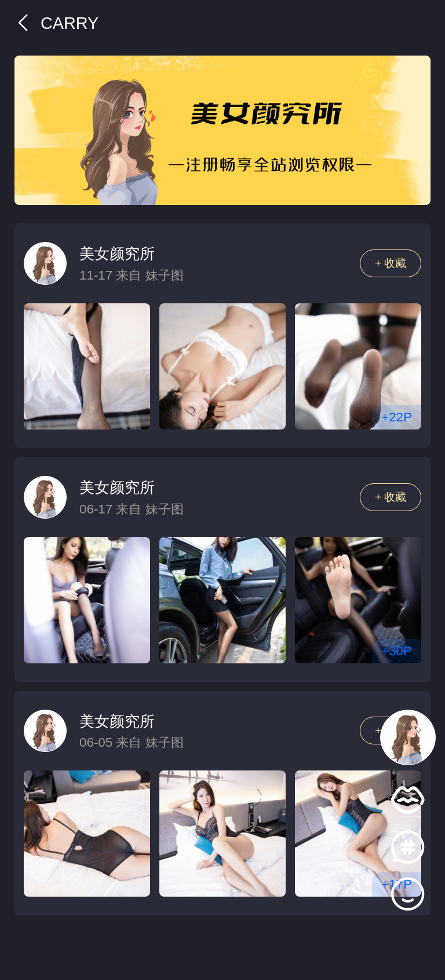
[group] (222, 130)
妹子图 (165, 275)
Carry (56, 23)
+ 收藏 (391, 263)
